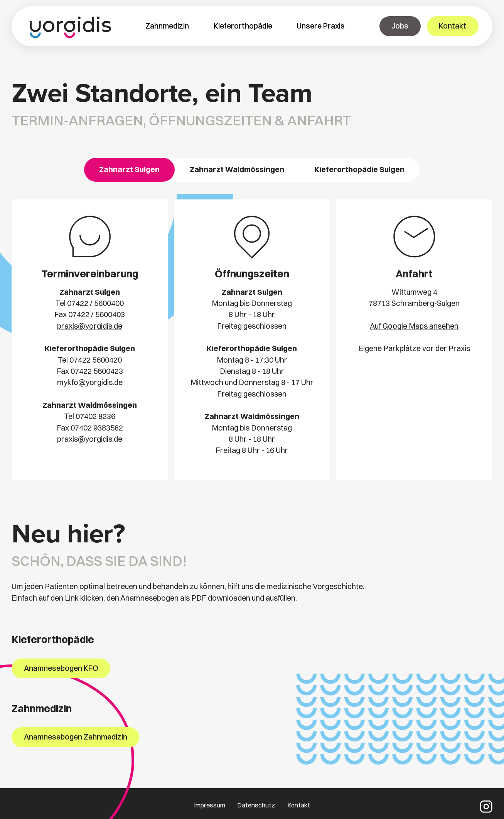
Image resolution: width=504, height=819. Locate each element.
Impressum (210, 805)
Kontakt (299, 805)
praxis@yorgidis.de (90, 326)
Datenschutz (256, 805)
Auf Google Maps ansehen (414, 326)
